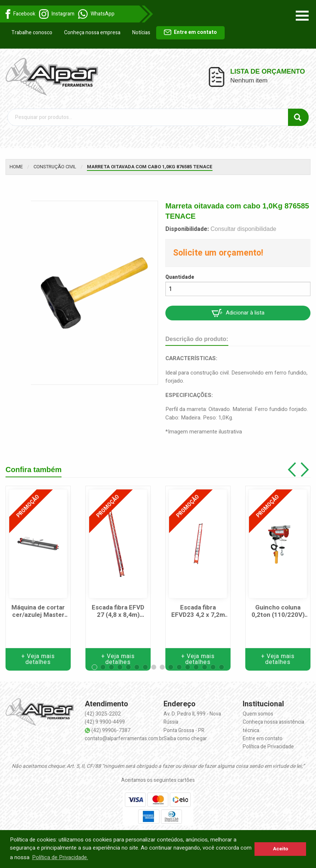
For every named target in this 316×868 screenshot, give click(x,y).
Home (16, 167)
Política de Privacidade (268, 747)
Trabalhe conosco (32, 33)
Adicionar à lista (238, 313)
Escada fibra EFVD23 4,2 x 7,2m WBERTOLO (198, 612)
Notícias (141, 33)
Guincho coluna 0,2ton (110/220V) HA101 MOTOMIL (278, 612)
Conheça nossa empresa (92, 33)
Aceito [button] (280, 849)
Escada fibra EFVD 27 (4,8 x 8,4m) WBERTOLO (118, 612)
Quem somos (258, 714)
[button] (94, 667)
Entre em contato (190, 32)
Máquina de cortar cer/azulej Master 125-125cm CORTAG (38, 612)
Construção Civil (55, 167)
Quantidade (180, 277)
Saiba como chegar (185, 739)
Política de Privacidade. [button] (60, 857)
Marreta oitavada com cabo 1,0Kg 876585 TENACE (150, 167)
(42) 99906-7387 (111, 730)
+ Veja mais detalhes (38, 659)
